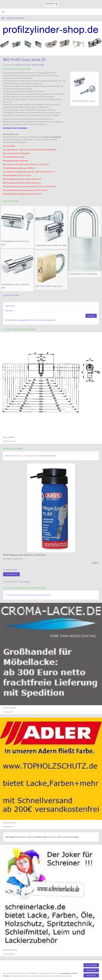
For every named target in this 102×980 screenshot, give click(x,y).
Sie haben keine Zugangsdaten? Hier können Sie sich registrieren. (31, 320)
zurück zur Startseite (11, 295)
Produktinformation (11, 965)
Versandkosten (44, 965)
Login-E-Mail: (10, 306)
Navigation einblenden (15, 18)
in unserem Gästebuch (47, 456)
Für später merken (10, 570)
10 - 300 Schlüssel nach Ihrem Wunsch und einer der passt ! (28, 595)
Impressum (95, 965)
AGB (74, 965)
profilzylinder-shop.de (22, 65)
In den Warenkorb (11, 574)
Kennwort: (9, 311)
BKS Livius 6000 (38, 65)
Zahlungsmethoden (28, 965)
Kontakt (56, 965)
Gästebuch (66, 965)
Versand (27, 582)
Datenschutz (83, 965)
